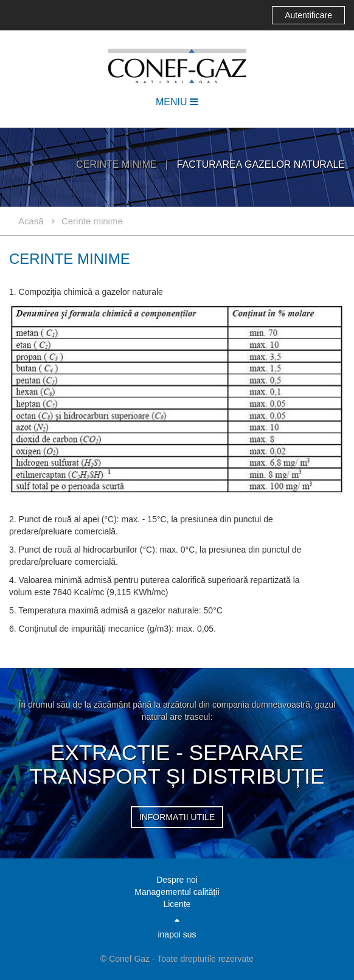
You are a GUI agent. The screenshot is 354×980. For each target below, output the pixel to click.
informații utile (177, 817)
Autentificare (308, 15)
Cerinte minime (118, 164)
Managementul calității (177, 892)
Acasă (31, 221)
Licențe (177, 904)
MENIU (177, 102)
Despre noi (177, 880)
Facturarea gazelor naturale (261, 164)
